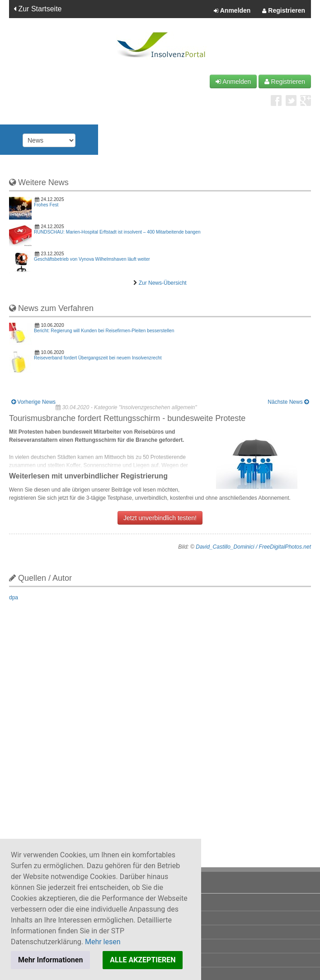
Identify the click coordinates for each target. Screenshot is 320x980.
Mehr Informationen (50, 960)
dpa (14, 598)
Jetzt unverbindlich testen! (160, 518)
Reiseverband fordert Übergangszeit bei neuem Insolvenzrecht (98, 358)
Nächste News (288, 402)
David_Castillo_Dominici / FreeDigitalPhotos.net (253, 547)
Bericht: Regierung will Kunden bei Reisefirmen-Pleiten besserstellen (104, 331)
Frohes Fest (46, 205)
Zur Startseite (38, 9)
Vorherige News (33, 402)
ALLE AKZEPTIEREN (143, 960)
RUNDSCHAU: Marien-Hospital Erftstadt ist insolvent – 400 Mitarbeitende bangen (117, 232)
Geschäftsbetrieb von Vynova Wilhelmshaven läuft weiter (92, 259)
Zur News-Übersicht (163, 283)
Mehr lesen (103, 942)
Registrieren (284, 11)
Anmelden (232, 11)
